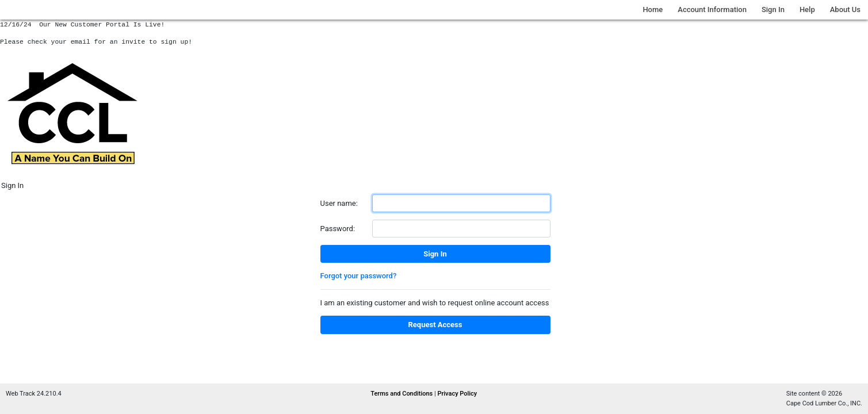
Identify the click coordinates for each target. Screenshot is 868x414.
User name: (339, 203)
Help (807, 9)
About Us (845, 9)
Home (653, 9)
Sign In (773, 9)
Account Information (712, 9)
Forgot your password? (359, 276)
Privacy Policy (457, 394)
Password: (338, 229)
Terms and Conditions (402, 394)
